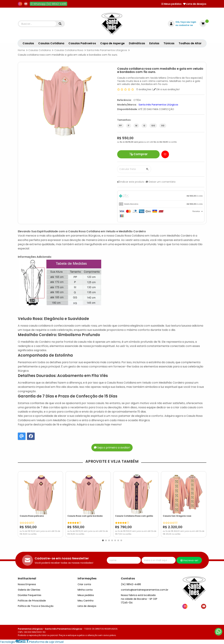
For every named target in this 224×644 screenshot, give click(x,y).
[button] (103, 540)
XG (163, 126)
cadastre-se (186, 25)
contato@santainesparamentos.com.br (145, 590)
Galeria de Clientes (29, 590)
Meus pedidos (171, 4)
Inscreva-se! (189, 560)
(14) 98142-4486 (131, 584)
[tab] (161, 196)
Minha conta (85, 590)
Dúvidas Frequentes (30, 595)
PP (120, 126)
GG (153, 126)
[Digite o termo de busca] (38, 24)
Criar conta (84, 584)
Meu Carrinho (86, 601)
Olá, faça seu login (186, 22)
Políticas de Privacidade (32, 601)
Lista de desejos (195, 4)
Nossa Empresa (27, 584)
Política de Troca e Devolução (36, 606)
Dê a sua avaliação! (167, 89)
